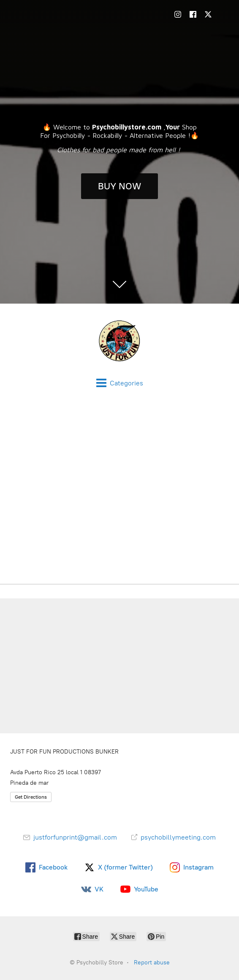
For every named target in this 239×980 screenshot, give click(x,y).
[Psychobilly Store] (119, 341)
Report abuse (152, 963)
